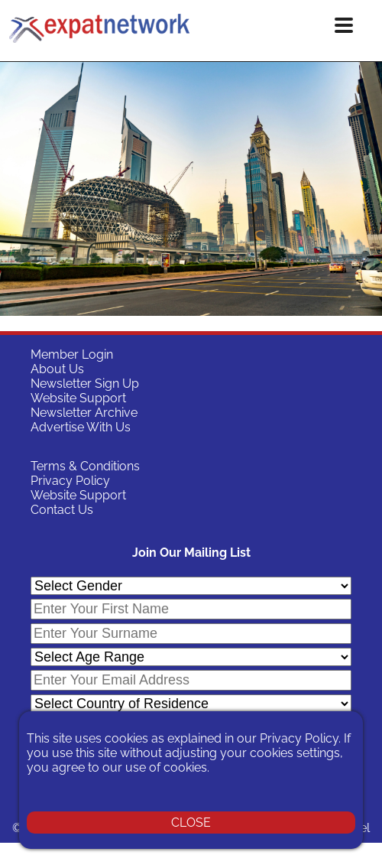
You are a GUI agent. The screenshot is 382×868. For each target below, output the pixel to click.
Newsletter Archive (84, 413)
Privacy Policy (70, 481)
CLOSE (191, 822)
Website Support (78, 398)
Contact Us (62, 510)
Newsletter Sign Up (85, 384)
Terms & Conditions (85, 466)
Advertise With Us (81, 427)
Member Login (72, 354)
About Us (57, 369)
